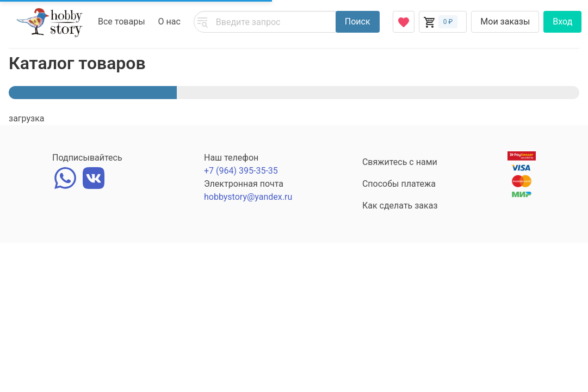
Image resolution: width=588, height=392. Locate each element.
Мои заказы (505, 22)
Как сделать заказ (400, 206)
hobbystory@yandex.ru (248, 197)
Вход (562, 22)
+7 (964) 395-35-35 (241, 171)
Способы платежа (399, 184)
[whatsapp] (65, 177)
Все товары (122, 22)
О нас (169, 22)
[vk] (94, 177)
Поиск (358, 22)
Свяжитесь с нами (400, 162)
